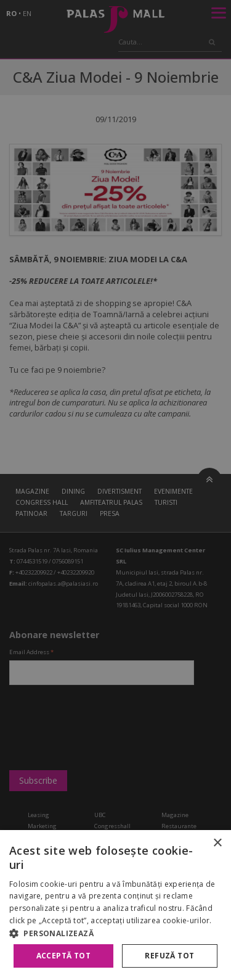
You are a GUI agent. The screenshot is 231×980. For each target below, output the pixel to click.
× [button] (217, 843)
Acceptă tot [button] (63, 956)
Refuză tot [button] (169, 956)
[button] (115, 933)
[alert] (115, 490)
